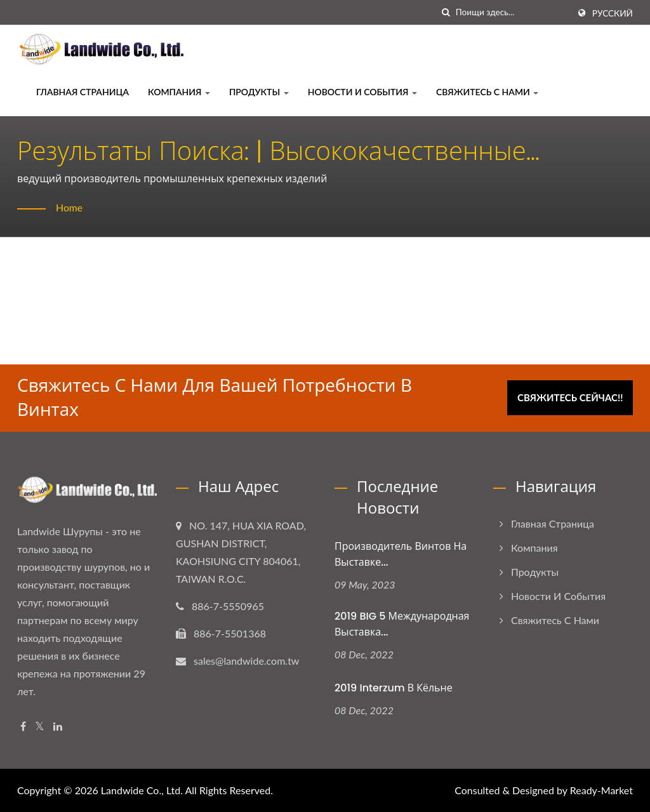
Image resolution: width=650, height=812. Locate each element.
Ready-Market (601, 790)
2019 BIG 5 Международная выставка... (402, 624)
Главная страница (83, 92)
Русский (613, 13)
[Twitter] (40, 727)
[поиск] (446, 12)
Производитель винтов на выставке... (401, 554)
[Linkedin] (58, 727)
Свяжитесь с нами (487, 92)
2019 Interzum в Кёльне (394, 688)
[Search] (512, 12)
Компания (179, 92)
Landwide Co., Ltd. (142, 790)
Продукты (259, 92)
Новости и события (362, 92)
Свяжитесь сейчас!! (571, 397)
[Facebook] (23, 727)
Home (70, 207)
